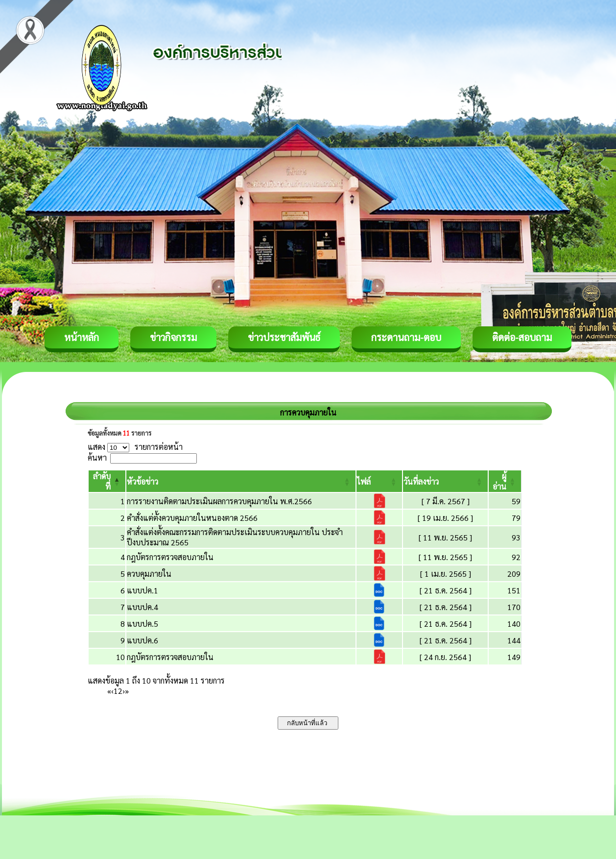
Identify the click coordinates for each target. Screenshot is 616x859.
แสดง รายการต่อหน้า (135, 447)
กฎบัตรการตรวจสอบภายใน (170, 557)
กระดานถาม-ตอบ (406, 337)
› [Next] (124, 691)
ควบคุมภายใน (149, 574)
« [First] (109, 691)
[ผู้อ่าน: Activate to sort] (505, 481)
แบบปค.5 (142, 624)
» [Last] (127, 691)
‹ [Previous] (112, 691)
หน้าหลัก (82, 337)
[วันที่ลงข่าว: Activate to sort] (445, 481)
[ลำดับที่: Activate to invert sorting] (107, 481)
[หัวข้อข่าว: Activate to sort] (241, 481)
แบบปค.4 (142, 607)
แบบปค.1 (142, 590)
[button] (142, 481)
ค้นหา (97, 457)
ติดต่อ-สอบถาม (522, 337)
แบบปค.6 (142, 640)
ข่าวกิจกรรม (173, 337)
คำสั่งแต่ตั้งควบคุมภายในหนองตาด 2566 (192, 518)
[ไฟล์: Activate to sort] (379, 481)
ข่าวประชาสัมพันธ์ (284, 337)
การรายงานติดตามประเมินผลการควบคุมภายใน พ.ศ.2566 (219, 501)
